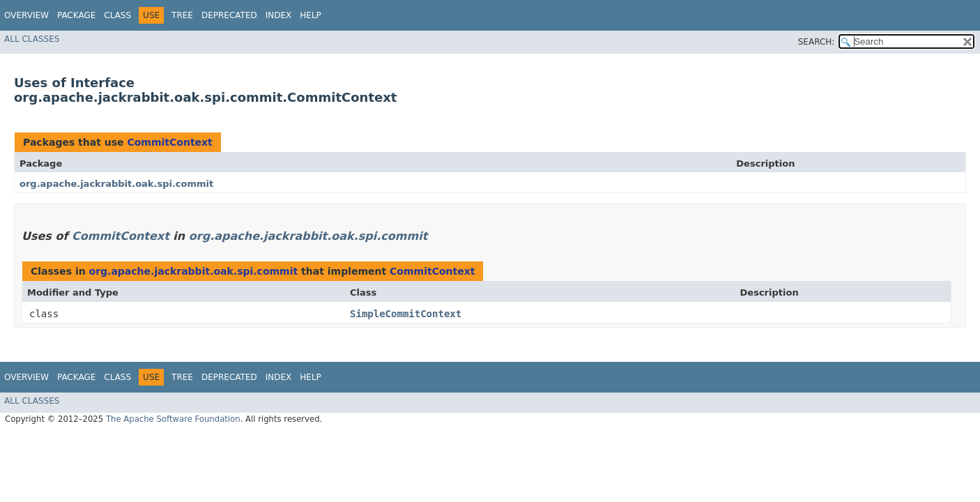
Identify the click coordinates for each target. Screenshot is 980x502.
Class (117, 15)
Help (311, 15)
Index (279, 15)
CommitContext (169, 142)
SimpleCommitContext (406, 314)
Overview (26, 15)
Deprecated (229, 15)
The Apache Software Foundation (173, 419)
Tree (182, 15)
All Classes (32, 39)
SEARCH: (817, 42)
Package (76, 15)
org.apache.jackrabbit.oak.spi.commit (116, 184)
